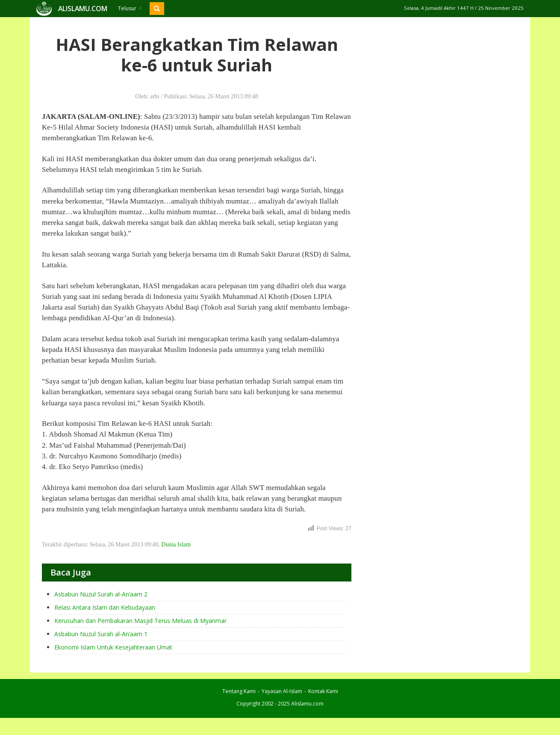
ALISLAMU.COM (83, 9)
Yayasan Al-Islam (282, 691)
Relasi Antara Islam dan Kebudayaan (105, 607)
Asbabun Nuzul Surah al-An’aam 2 (101, 594)
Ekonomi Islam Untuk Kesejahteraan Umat (113, 647)
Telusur (130, 8)
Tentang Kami (239, 691)
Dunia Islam (176, 545)
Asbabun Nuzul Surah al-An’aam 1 (101, 634)
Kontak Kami (323, 691)
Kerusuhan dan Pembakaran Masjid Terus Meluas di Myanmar (140, 621)
